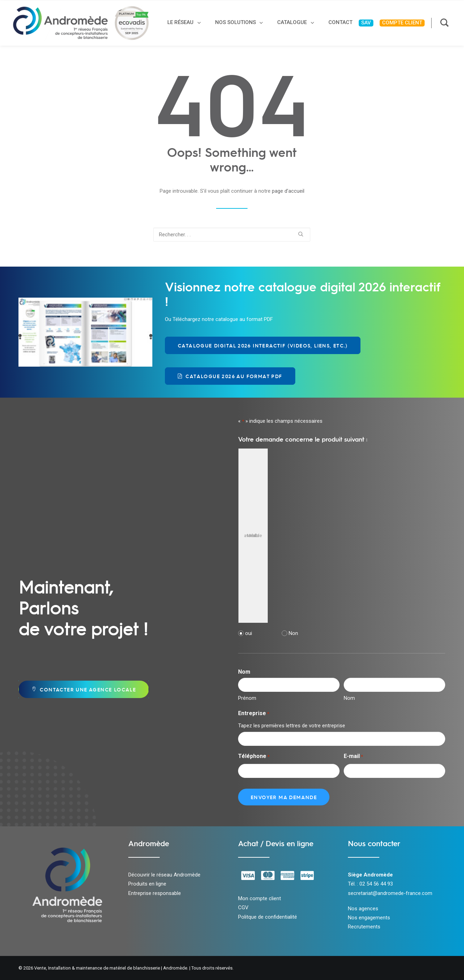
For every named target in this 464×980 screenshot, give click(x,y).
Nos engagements (369, 918)
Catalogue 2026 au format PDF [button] (230, 376)
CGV (243, 908)
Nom (349, 698)
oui (249, 633)
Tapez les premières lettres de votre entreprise (292, 726)
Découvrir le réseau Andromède (164, 875)
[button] (301, 234)
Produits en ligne (147, 884)
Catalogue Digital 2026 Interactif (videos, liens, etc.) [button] (263, 345)
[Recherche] (232, 235)
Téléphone (254, 757)
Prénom (247, 698)
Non (293, 633)
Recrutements (364, 927)
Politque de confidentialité (268, 917)
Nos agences (363, 909)
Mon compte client (260, 898)
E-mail (353, 757)
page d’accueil (288, 191)
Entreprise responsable (155, 893)
